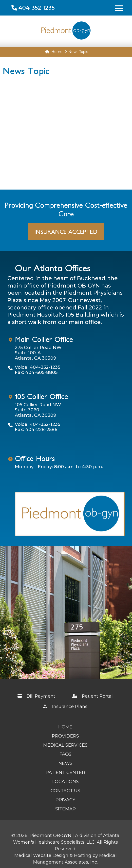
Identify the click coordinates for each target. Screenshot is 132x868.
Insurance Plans (65, 707)
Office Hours (35, 458)
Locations (66, 782)
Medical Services (65, 745)
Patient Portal (93, 696)
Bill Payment (37, 696)
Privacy (65, 800)
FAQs (66, 754)
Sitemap (66, 809)
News (66, 763)
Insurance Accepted (66, 232)
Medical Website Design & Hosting (53, 855)
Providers (65, 736)
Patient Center (65, 772)
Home (54, 52)
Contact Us (65, 791)
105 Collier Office (41, 396)
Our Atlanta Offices (53, 268)
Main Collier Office (44, 339)
